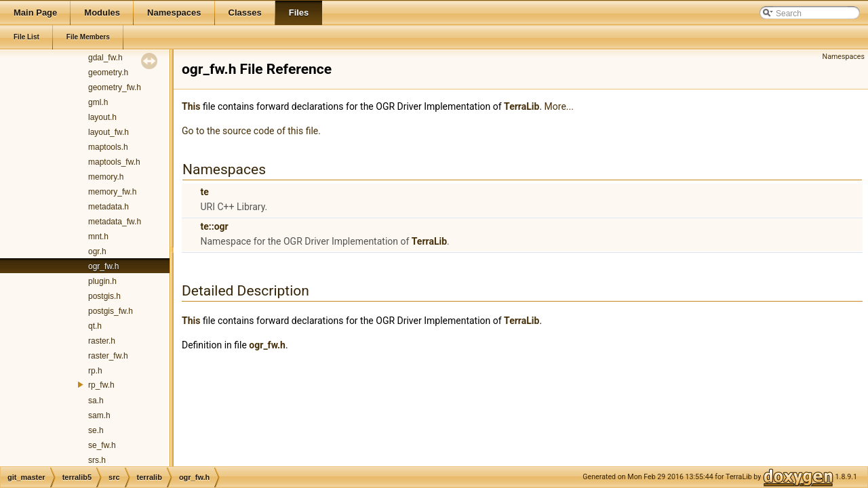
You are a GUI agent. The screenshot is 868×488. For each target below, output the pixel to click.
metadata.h (108, 207)
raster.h (102, 341)
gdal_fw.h (105, 58)
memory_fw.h (112, 192)
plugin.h (102, 281)
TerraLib (521, 106)
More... (559, 106)
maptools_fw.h (114, 162)
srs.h (97, 460)
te (204, 192)
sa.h (96, 401)
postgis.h (104, 296)
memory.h (106, 177)
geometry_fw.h (115, 87)
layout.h (102, 117)
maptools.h (108, 147)
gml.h (98, 102)
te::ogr (214, 226)
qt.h (95, 326)
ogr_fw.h (103, 266)
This (191, 106)
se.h (96, 430)
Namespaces (844, 57)
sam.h (99, 415)
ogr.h (97, 251)
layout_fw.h (108, 132)
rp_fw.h (101, 385)
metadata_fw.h (115, 222)
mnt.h (98, 237)
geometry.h (108, 73)
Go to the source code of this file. (251, 131)
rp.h (95, 371)
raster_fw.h (108, 356)
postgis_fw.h (111, 311)
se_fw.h (102, 445)
